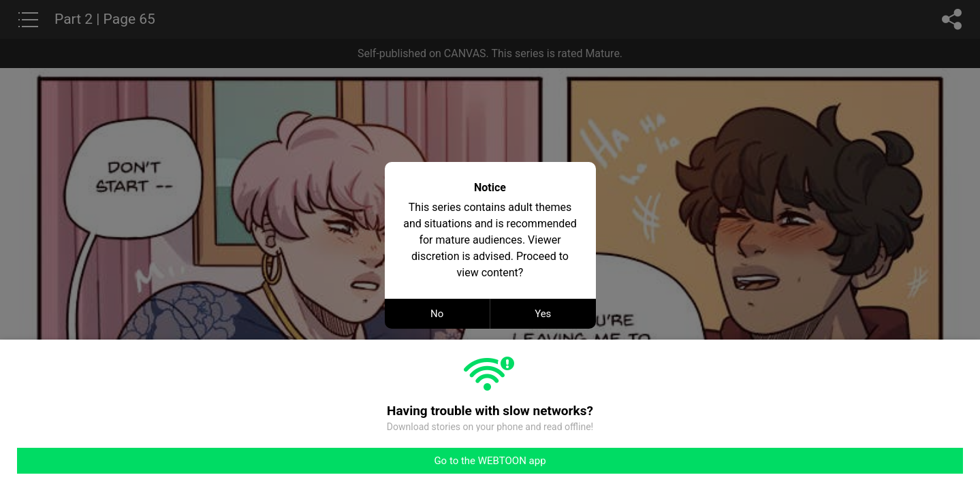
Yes (543, 314)
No (437, 314)
